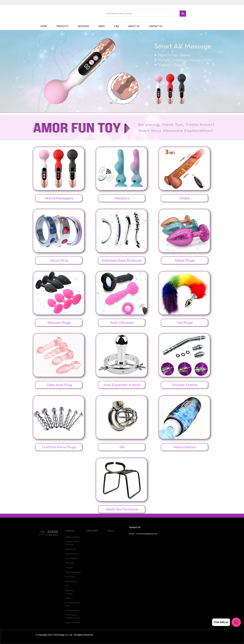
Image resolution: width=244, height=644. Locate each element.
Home (44, 26)
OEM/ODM (83, 26)
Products (62, 26)
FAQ (117, 26)
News (102, 26)
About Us (134, 26)
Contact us (156, 26)
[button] (111, 103)
